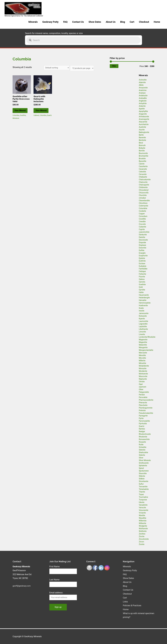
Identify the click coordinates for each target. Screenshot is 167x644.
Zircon (141, 542)
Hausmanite (144, 295)
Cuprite (142, 229)
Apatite (142, 109)
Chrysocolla (144, 193)
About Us (111, 22)
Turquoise (143, 500)
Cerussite (143, 174)
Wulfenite (143, 531)
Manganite (143, 347)
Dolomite (143, 248)
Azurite (142, 130)
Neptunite (143, 379)
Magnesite (143, 340)
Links (125, 602)
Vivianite (142, 513)
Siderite (142, 455)
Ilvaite (141, 308)
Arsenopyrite (144, 119)
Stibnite (142, 476)
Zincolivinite (144, 539)
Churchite (143, 195)
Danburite (143, 235)
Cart (132, 22)
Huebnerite (143, 305)
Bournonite (143, 153)
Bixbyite (142, 148)
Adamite (142, 82)
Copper (142, 214)
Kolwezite (143, 316)
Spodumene (144, 471)
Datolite (142, 237)
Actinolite (143, 80)
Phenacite (143, 403)
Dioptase (142, 245)
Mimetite (142, 363)
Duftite (142, 250)
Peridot (142, 395)
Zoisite (142, 544)
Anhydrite (143, 103)
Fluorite (142, 277)
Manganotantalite (146, 350)
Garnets (142, 282)
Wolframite (143, 529)
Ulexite (142, 502)
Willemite (143, 521)
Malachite (143, 345)
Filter (114, 66)
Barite (141, 135)
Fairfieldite (143, 269)
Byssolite (143, 161)
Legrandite (143, 324)
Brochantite (144, 156)
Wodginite (143, 526)
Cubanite (142, 227)
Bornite (142, 151)
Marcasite (143, 353)
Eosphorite (143, 256)
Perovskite (143, 397)
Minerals (33, 22)
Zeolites (142, 534)
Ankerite (142, 106)
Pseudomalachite (146, 413)
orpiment (143, 387)
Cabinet (36, 120)
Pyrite (141, 418)
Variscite (142, 508)
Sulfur (141, 484)
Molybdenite (144, 366)
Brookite (142, 159)
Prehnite (142, 410)
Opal (141, 384)
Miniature (16, 123)
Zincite (142, 536)
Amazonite (143, 88)
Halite (141, 292)
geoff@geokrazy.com (22, 586)
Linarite (142, 334)
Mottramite (143, 374)
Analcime (143, 90)
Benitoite (142, 140)
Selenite (142, 450)
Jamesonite (144, 313)
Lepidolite (143, 326)
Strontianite (144, 481)
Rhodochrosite (145, 434)
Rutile (141, 445)
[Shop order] (53, 68)
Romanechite (144, 439)
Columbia (16, 120)
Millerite (142, 361)
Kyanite (142, 319)
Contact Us (78, 22)
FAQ (65, 22)
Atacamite (143, 122)
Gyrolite (142, 290)
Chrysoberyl (144, 190)
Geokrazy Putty (50, 22)
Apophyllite (143, 111)
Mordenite (143, 371)
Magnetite (143, 342)
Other (141, 389)
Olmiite (142, 382)
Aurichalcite (144, 124)
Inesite (142, 311)
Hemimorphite (145, 303)
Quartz (49, 120)
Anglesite (143, 101)
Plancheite (143, 405)
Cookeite (142, 211)
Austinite (142, 127)
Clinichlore (143, 203)
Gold (141, 287)
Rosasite (142, 442)
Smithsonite (144, 463)
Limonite (142, 332)
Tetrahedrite (144, 489)
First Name (54, 567)
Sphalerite (143, 466)
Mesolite (142, 355)
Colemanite (143, 206)
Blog (123, 22)
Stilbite (142, 479)
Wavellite (143, 518)
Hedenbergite (144, 298)
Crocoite (142, 224)
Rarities (142, 429)
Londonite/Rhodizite (147, 337)
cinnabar (142, 198)
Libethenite (143, 329)
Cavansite (143, 169)
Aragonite (143, 114)
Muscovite (143, 376)
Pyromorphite (144, 421)
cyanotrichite (144, 232)
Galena (142, 279)
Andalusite (143, 96)
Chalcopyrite (144, 185)
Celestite (142, 172)
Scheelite (143, 447)
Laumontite (143, 321)
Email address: (56, 594)
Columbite (143, 208)
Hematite (143, 300)
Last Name (54, 580)
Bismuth (142, 145)
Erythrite (142, 261)
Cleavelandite (144, 200)
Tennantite (143, 487)
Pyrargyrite (143, 416)
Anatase (142, 93)
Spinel (141, 468)
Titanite (142, 492)
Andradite (143, 98)
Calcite (142, 164)
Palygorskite (144, 392)
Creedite (142, 221)
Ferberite (142, 274)
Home (157, 22)
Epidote (142, 258)
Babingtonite (144, 132)
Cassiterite (143, 166)
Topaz (141, 494)
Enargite (142, 253)
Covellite (142, 219)
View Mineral (21, 113)
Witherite (143, 523)
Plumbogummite (146, 408)
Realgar (142, 431)
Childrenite (143, 187)
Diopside (142, 242)
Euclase (142, 263)
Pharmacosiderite (146, 400)
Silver (141, 458)
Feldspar (142, 271)
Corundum (143, 216)
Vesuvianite (144, 510)
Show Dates (95, 22)
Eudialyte (143, 266)
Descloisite (143, 240)
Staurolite (143, 473)
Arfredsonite (144, 117)
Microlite (142, 358)
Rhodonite (143, 437)
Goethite (23, 120)
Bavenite (142, 138)
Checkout (144, 22)
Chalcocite (143, 182)
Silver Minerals (145, 460)
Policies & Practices (132, 605)
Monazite (143, 368)
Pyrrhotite (143, 424)
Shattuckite (143, 452)
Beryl (141, 143)
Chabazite (143, 177)
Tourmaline (143, 497)
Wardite (142, 515)
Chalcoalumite (145, 180)
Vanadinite (143, 505)
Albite (141, 85)
